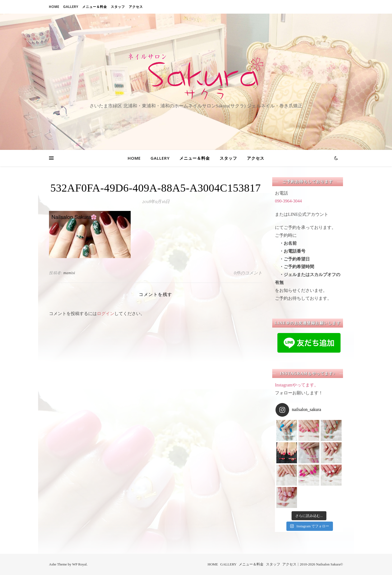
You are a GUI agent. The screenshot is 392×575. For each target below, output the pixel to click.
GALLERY (71, 7)
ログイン (106, 314)
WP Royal (79, 564)
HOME (54, 7)
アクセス (136, 7)
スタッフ (118, 7)
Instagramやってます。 (297, 385)
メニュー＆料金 (95, 7)
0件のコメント (248, 273)
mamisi (69, 273)
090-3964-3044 (288, 201)
